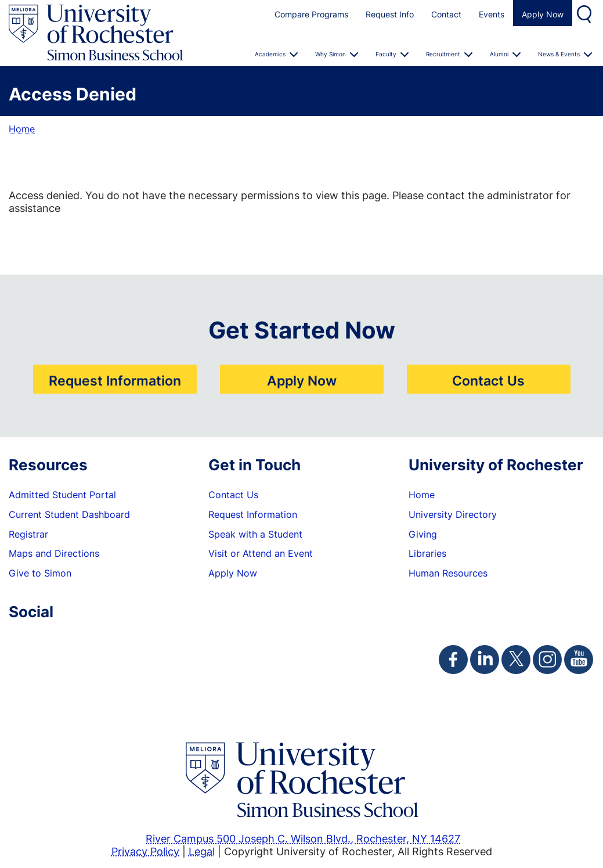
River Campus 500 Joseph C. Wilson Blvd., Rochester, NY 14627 (303, 838)
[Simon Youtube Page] (579, 660)
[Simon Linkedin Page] (485, 660)
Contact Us (488, 380)
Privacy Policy (145, 851)
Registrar (28, 534)
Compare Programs (311, 14)
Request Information (115, 380)
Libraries (427, 553)
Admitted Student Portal (62, 495)
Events (492, 14)
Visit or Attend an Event (261, 553)
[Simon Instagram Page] (547, 660)
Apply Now (543, 14)
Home (22, 129)
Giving (423, 534)
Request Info (390, 14)
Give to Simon (40, 573)
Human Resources (448, 573)
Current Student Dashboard (69, 514)
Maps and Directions (54, 553)
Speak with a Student (255, 534)
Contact (446, 14)
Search (586, 13)
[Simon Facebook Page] (453, 660)
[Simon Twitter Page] (516, 660)
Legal (202, 851)
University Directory (453, 514)
